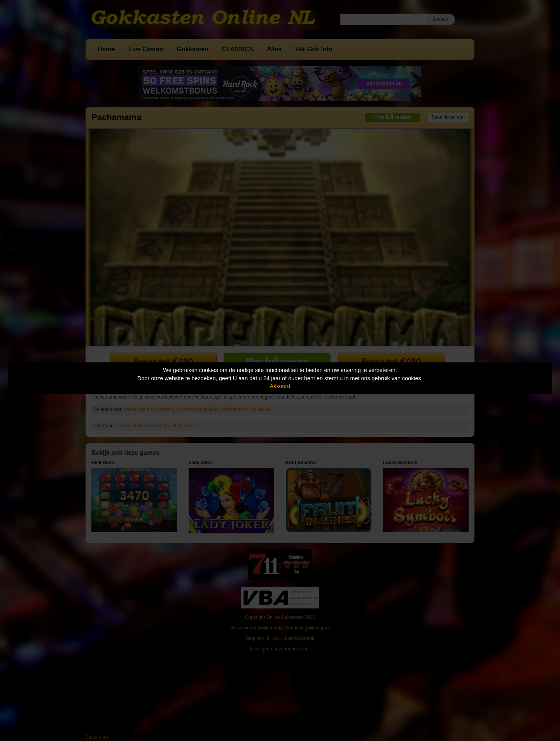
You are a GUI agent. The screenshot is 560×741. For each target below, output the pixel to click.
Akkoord (280, 386)
